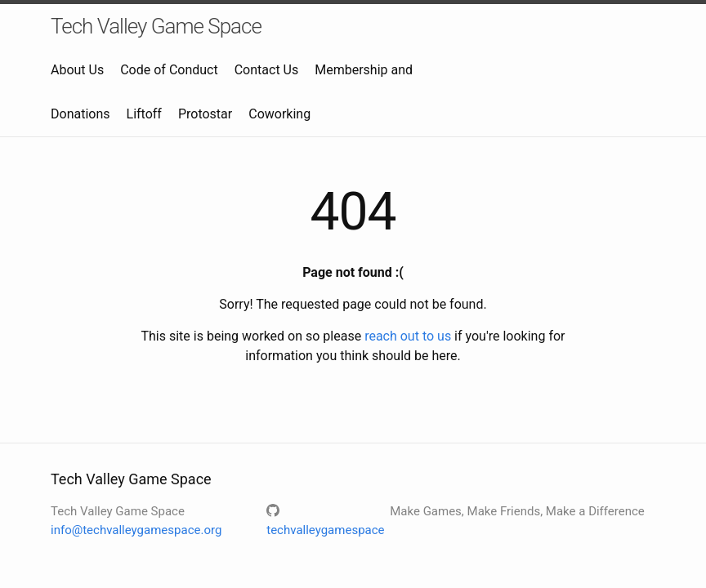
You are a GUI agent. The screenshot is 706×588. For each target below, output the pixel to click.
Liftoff (144, 114)
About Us (77, 70)
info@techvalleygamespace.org (136, 530)
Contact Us (267, 70)
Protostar (205, 114)
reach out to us (408, 336)
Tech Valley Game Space (156, 26)
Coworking (279, 114)
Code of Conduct (169, 70)
